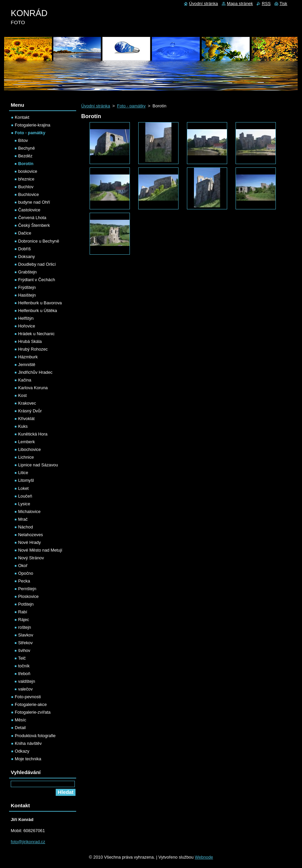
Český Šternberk (34, 225)
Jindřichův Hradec (35, 372)
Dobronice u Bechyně (39, 241)
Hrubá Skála (30, 341)
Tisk (283, 4)
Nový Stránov (31, 558)
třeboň (24, 674)
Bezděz (25, 156)
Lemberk (27, 442)
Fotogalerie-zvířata (33, 712)
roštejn (24, 627)
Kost (22, 395)
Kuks (23, 426)
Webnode (204, 857)
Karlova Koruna (33, 388)
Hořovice (27, 326)
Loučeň (25, 496)
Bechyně (27, 148)
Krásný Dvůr (30, 411)
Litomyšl (26, 480)
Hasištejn (27, 295)
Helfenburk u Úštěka (38, 311)
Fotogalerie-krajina (33, 125)
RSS (266, 4)
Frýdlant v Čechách (37, 280)
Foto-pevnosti (28, 697)
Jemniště (27, 365)
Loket (23, 488)
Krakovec (27, 403)
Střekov (25, 643)
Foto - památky (131, 106)
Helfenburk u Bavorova (40, 303)
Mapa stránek (240, 4)
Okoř (23, 566)
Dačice (25, 233)
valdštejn (27, 681)
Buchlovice (29, 194)
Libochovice (30, 449)
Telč (22, 658)
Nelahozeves (31, 535)
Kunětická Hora (33, 434)
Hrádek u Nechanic (36, 334)
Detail (20, 728)
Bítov (23, 140)
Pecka (24, 581)
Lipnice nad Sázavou (38, 465)
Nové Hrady (30, 542)
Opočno (26, 573)
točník (24, 666)
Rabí (23, 612)
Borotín (26, 164)
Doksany (27, 257)
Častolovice (29, 210)
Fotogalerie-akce (31, 704)
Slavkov (26, 635)
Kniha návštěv (28, 743)
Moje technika (28, 759)
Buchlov (26, 187)
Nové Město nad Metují (40, 550)
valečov (25, 689)
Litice (23, 473)
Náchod (26, 527)
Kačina (25, 380)
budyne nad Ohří (34, 202)
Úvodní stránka (96, 106)
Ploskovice (28, 596)
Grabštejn (27, 272)
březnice (26, 179)
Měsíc (20, 720)
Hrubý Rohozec (33, 349)
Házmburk (28, 357)
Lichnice (26, 457)
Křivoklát (26, 419)
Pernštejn (27, 589)
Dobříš (24, 249)
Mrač (23, 519)
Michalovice (29, 512)
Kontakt (22, 117)
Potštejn (26, 604)
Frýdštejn (27, 287)
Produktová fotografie (35, 736)
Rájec (24, 620)
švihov (24, 650)
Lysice (24, 504)
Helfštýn (26, 318)
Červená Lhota (32, 218)
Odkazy (22, 751)
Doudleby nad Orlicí (37, 264)
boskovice (28, 171)
